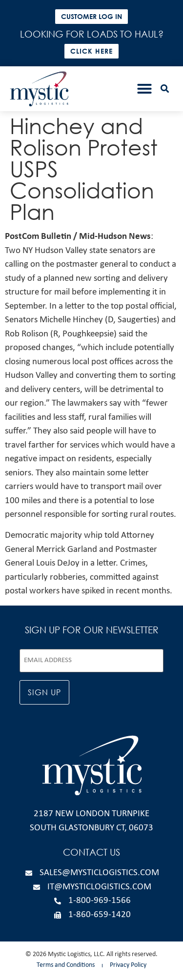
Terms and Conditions (66, 965)
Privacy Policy (128, 965)
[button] (144, 89)
